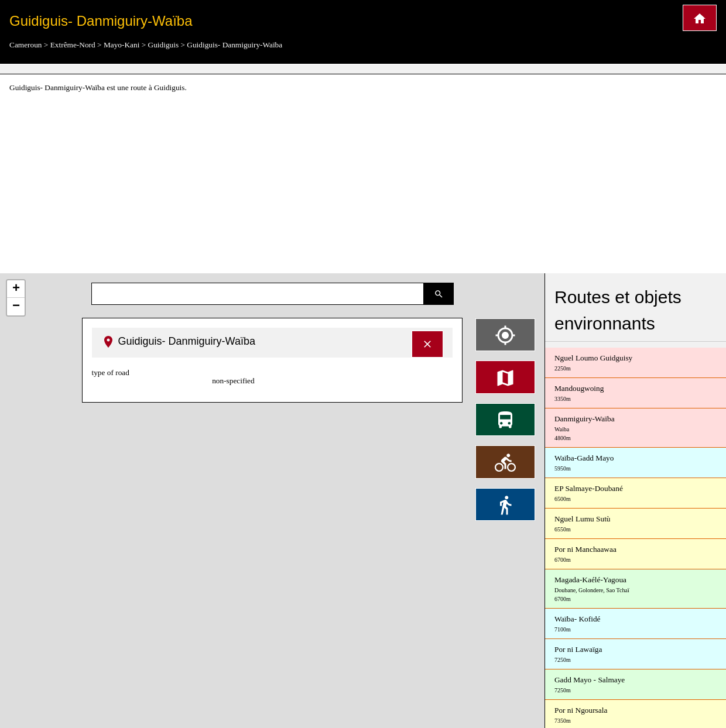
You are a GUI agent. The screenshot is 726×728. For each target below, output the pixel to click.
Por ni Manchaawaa (636, 554)
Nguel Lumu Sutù (636, 524)
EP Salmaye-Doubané (636, 494)
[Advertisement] (363, 184)
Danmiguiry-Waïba (636, 428)
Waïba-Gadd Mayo (636, 463)
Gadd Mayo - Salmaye (636, 685)
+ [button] (16, 289)
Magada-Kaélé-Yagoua (636, 589)
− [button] (16, 307)
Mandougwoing (636, 394)
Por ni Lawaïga (636, 655)
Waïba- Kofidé (636, 624)
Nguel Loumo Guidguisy (636, 363)
